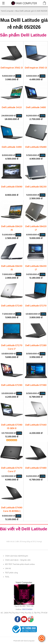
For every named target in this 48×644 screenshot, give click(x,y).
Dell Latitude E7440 (36, 425)
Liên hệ (8, 568)
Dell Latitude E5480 (36, 147)
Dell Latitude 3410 (12, 107)
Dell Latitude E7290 (12, 385)
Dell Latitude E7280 (36, 345)
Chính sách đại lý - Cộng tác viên (18, 560)
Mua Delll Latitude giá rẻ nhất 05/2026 (31, 11)
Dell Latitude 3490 (12, 147)
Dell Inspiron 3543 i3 (36, 68)
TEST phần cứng (11, 573)
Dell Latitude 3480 (36, 107)
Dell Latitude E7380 (36, 385)
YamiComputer (7, 11)
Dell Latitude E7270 (36, 306)
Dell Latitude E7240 (12, 306)
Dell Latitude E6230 (36, 187)
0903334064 (27, 609)
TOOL (7, 577)
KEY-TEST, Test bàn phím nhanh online (20, 564)
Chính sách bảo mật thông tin (17, 556)
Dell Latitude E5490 (12, 187)
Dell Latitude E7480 (36, 468)
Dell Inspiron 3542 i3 (12, 68)
